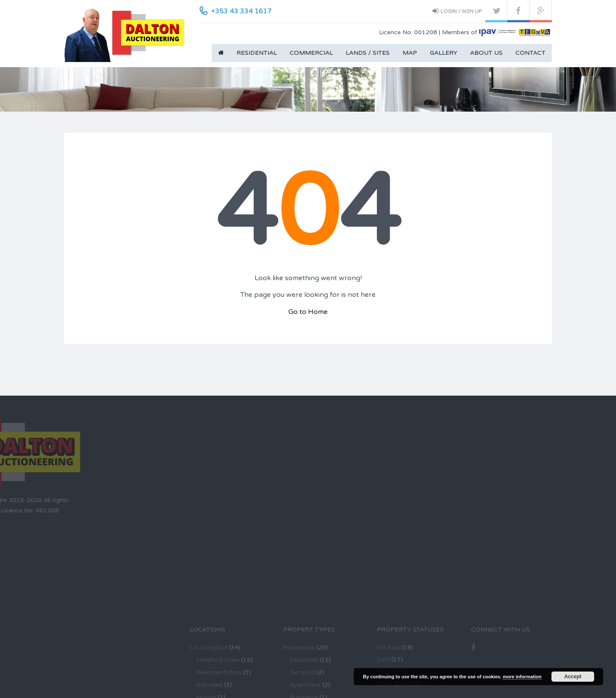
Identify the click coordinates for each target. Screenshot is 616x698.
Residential (257, 53)
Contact (530, 53)
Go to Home (308, 312)
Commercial (311, 53)
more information (522, 677)
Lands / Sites (368, 53)
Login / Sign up (457, 11)
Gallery (444, 53)
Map (410, 53)
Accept (573, 677)
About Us (486, 53)
